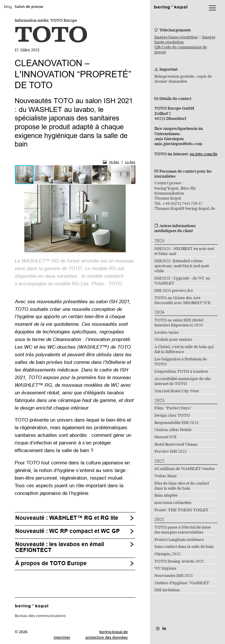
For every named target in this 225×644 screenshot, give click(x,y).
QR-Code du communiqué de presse (181, 50)
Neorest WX (166, 437)
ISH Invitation (167, 590)
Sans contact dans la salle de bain (184, 547)
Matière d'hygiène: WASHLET (182, 583)
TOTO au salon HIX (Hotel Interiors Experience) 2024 (179, 323)
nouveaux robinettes (173, 503)
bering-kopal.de (114, 632)
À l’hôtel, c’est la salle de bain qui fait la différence (184, 349)
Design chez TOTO (172, 415)
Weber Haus (166, 476)
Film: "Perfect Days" (173, 408)
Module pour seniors (173, 340)
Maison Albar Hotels (173, 430)
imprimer (62, 637)
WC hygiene (165, 568)
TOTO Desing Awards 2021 (179, 561)
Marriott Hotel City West (177, 391)
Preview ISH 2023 (171, 452)
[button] (44, 175)
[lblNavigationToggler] (212, 8)
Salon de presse (29, 6)
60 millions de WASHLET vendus (185, 469)
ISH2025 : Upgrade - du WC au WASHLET (182, 281)
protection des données (107, 637)
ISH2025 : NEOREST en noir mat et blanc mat (184, 251)
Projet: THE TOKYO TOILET (181, 510)
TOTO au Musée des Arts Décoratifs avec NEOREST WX (183, 300)
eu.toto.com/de (204, 154)
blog (8, 6)
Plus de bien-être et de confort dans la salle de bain (182, 486)
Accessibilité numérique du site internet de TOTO (183, 381)
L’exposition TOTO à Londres (181, 372)
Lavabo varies (167, 333)
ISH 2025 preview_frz (174, 291)
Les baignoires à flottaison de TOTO (181, 362)
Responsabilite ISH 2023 (176, 423)
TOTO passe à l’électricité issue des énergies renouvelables (183, 530)
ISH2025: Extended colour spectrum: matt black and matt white (182, 266)
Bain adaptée (166, 495)
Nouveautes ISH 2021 (174, 576)
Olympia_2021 (167, 554)
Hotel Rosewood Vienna (176, 444)
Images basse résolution (176, 37)
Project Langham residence (179, 540)
